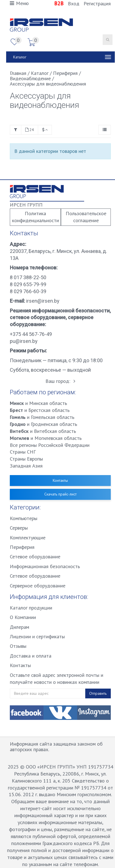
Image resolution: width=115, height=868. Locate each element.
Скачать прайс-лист (60, 494)
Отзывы (18, 646)
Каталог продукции (31, 608)
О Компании (23, 617)
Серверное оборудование (38, 586)
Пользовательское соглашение (86, 217)
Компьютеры (24, 518)
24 (30, 130)
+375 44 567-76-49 (31, 334)
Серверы (19, 528)
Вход (74, 3)
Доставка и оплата (31, 656)
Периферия (22, 547)
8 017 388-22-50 (28, 277)
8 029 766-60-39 (28, 291)
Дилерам (19, 627)
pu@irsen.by (24, 341)
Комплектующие (28, 538)
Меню (19, 3)
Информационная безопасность (45, 566)
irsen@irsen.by (42, 301)
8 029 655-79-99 (28, 284)
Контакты (60, 480)
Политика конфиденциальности (35, 217)
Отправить (98, 693)
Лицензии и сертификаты (37, 636)
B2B (60, 3)
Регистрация (97, 3)
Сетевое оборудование (35, 557)
